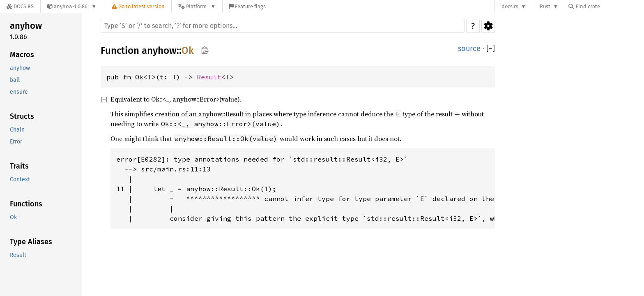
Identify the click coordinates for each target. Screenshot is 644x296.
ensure (19, 92)
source (469, 49)
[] (491, 49)
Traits (19, 166)
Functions (26, 204)
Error (16, 142)
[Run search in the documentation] (283, 26)
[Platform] (197, 6)
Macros (22, 55)
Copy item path (205, 50)
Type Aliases (31, 242)
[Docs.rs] (20, 6)
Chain (17, 130)
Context (20, 179)
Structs (22, 116)
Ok (13, 217)
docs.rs (510, 6)
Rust (545, 6)
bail (15, 80)
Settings (488, 26)
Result (18, 255)
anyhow (26, 26)
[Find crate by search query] (609, 6)
